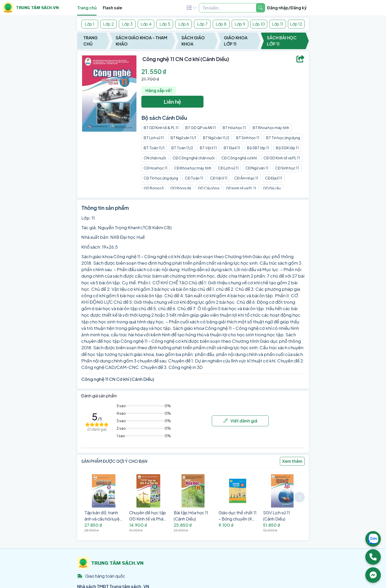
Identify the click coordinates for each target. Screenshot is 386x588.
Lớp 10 (259, 24)
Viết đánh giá (240, 421)
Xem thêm (292, 461)
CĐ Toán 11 (194, 178)
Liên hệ (172, 102)
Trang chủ (87, 8)
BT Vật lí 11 (208, 148)
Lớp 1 (90, 24)
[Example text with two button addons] (228, 8)
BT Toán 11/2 (182, 148)
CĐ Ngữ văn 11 (257, 168)
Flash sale (112, 8)
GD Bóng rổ (154, 188)
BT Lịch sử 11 (154, 138)
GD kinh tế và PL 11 (241, 188)
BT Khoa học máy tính (271, 128)
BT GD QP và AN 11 (201, 128)
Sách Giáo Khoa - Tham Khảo (141, 41)
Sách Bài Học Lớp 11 (282, 41)
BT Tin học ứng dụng (283, 138)
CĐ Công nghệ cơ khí (239, 158)
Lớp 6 (184, 24)
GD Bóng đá (181, 188)
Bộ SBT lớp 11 (258, 148)
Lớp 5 (165, 24)
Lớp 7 (202, 24)
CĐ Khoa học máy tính (193, 168)
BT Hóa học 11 (234, 128)
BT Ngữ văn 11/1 (183, 138)
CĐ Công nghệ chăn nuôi (194, 158)
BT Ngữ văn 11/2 (216, 138)
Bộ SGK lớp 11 (287, 148)
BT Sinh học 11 (248, 138)
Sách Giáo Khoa (193, 41)
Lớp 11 (278, 24)
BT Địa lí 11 (232, 148)
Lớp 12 (296, 24)
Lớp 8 (221, 24)
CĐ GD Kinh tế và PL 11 (282, 158)
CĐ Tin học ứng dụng (161, 178)
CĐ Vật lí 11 (219, 178)
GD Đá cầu (272, 188)
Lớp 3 (127, 24)
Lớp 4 (146, 24)
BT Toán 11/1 (154, 148)
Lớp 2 (108, 24)
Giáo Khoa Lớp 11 (236, 41)
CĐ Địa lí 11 (274, 178)
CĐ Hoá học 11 (156, 168)
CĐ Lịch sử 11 (228, 168)
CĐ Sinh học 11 (287, 168)
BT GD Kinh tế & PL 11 (161, 128)
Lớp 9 (240, 24)
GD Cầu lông (209, 188)
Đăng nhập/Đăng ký (287, 8)
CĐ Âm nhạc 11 (246, 178)
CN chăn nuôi (155, 158)
